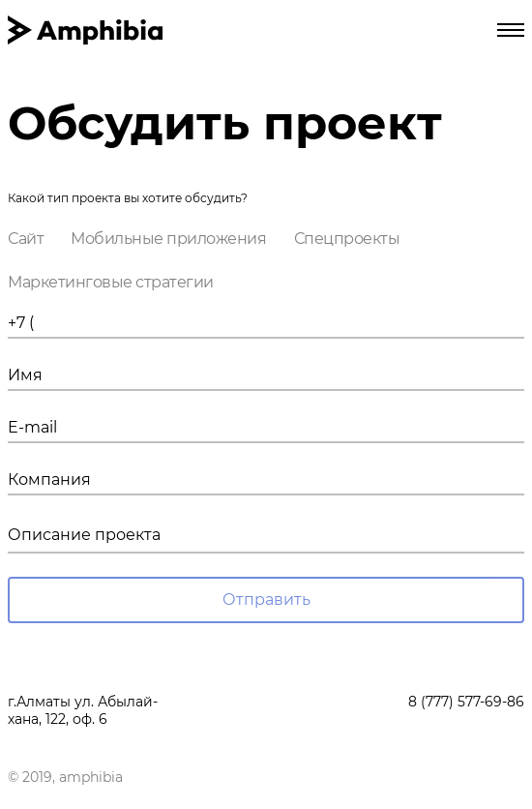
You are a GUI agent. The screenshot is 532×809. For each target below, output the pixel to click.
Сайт (26, 239)
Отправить (266, 599)
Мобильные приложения (168, 239)
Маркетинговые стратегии (111, 282)
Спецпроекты (347, 239)
